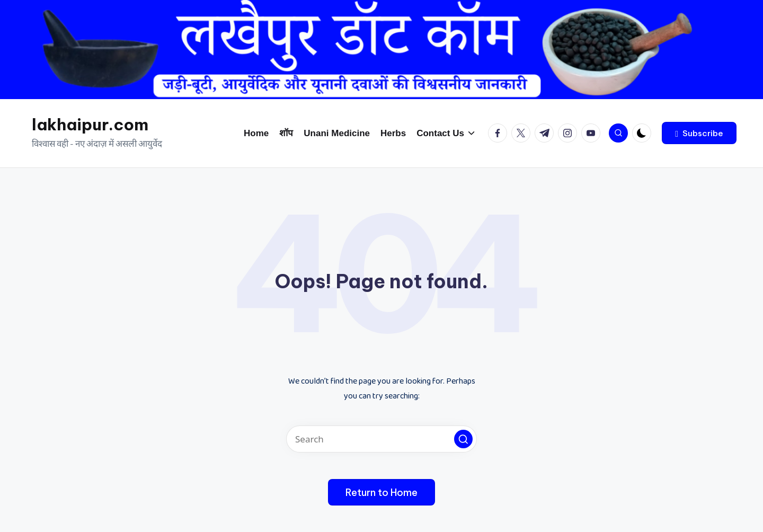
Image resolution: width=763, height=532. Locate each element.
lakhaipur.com (90, 125)
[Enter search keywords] (381, 439)
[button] (699, 133)
